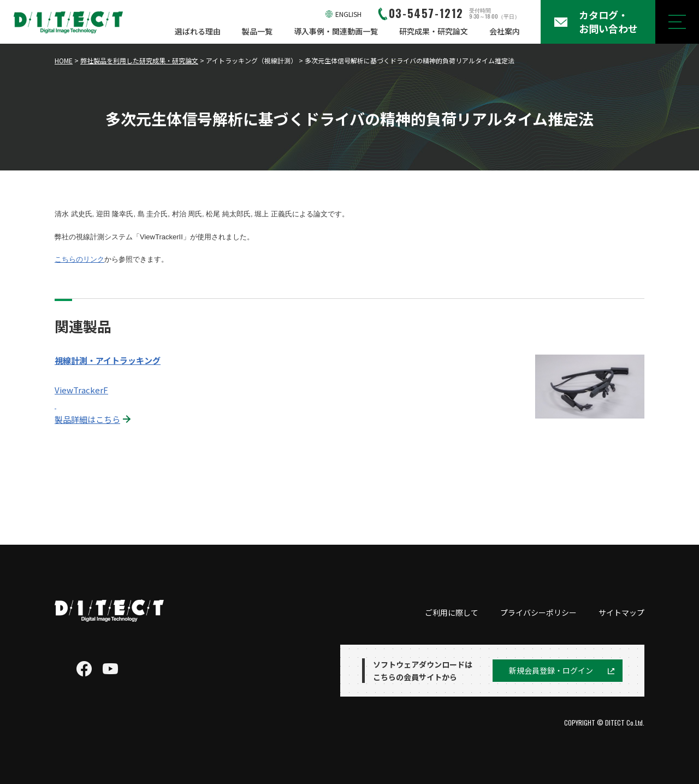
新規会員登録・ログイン (551, 670)
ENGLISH (348, 14)
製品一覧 (257, 31)
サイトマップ (621, 612)
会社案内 (505, 31)
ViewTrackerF (81, 390)
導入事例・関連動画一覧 (336, 31)
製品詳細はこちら (87, 419)
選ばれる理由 (198, 31)
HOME (64, 60)
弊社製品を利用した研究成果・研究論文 (139, 60)
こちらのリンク (79, 259)
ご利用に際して (452, 612)
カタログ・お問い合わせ (608, 22)
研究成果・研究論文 (434, 31)
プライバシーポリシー (538, 612)
